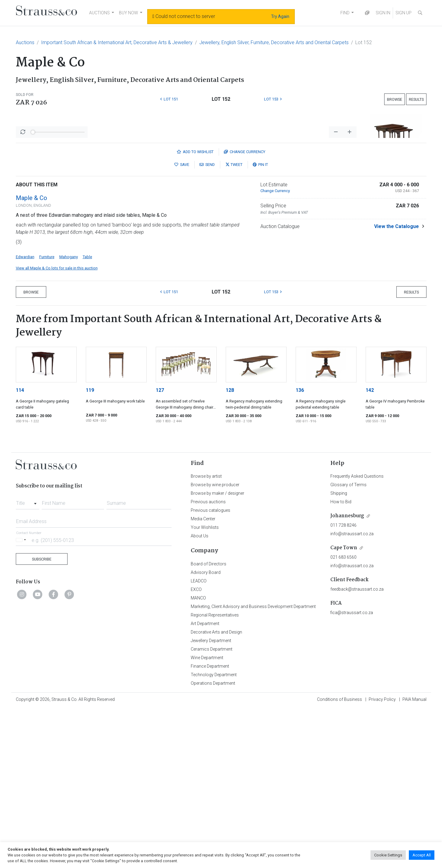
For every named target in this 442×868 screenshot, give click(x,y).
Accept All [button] (422, 855)
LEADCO (199, 740)
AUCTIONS (99, 13)
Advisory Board (206, 732)
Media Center (203, 678)
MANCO (198, 757)
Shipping (339, 653)
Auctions (25, 42)
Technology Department (214, 834)
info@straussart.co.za (352, 693)
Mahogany (69, 416)
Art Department (205, 783)
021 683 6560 (343, 717)
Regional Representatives (215, 775)
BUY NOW (129, 13)
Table (87, 416)
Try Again (280, 16)
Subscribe (42, 719)
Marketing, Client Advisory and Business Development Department (253, 766)
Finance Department (210, 826)
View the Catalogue (397, 386)
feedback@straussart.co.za (357, 749)
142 (370, 550)
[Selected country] (22, 699)
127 (160, 550)
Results (416, 99)
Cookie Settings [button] (388, 855)
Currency (245, 311)
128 (230, 550)
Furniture (47, 416)
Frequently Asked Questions (357, 636)
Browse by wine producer (215, 644)
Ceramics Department (212, 809)
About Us (200, 695)
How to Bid (341, 661)
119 (90, 550)
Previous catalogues (211, 670)
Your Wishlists (205, 687)
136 (300, 550)
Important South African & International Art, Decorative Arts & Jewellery (117, 42)
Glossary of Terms (348, 644)
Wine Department (207, 817)
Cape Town (344, 707)
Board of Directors (209, 723)
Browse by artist (206, 636)
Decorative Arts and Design (216, 792)
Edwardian (25, 416)
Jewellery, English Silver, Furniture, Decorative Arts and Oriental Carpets (274, 42)
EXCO (196, 749)
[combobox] (28, 661)
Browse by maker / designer (218, 653)
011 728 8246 (343, 685)
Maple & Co (31, 357)
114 (20, 550)
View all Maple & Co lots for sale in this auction (57, 428)
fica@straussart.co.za (352, 772)
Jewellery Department (211, 800)
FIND (345, 13)
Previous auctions (208, 661)
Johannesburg (347, 675)
